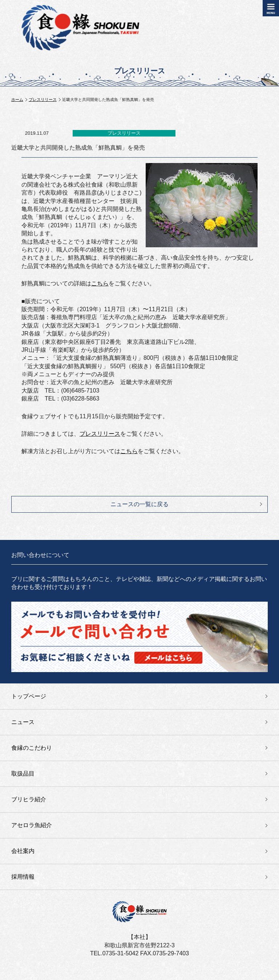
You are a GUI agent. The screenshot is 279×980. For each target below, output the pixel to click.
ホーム (17, 99)
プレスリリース (43, 99)
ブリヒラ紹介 (29, 799)
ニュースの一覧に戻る (139, 504)
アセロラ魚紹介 (32, 825)
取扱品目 (23, 774)
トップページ (29, 696)
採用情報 (23, 877)
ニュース (23, 722)
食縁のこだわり (32, 748)
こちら (100, 283)
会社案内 (23, 851)
